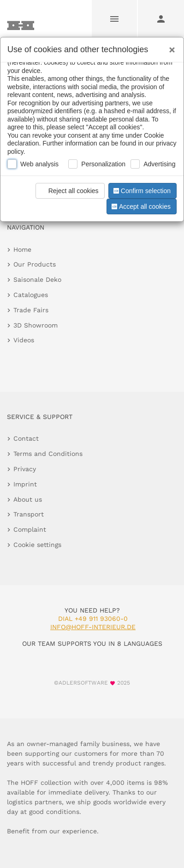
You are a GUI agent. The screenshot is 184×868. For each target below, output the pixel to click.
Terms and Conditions (48, 454)
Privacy (25, 469)
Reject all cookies (68, 191)
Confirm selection (141, 191)
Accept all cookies (140, 206)
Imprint (25, 484)
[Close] (170, 47)
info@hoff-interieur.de (93, 627)
